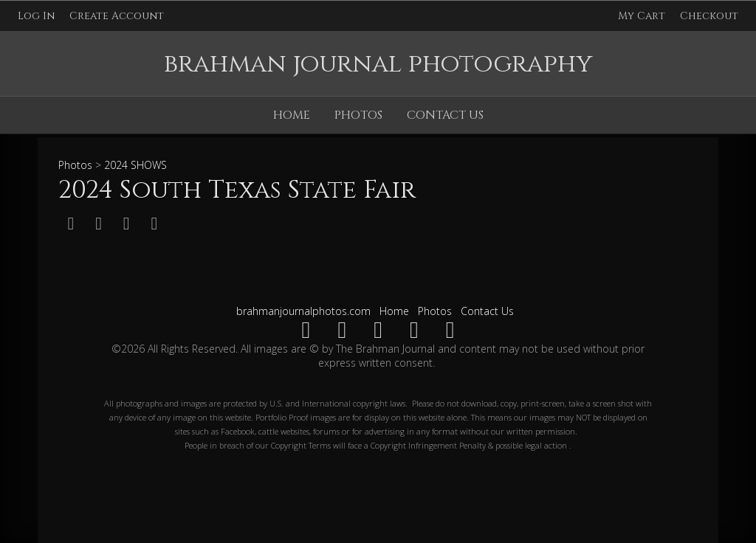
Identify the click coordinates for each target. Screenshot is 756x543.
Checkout (709, 16)
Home (292, 115)
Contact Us (445, 115)
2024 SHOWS (135, 165)
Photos (358, 115)
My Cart (643, 16)
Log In (36, 16)
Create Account (117, 16)
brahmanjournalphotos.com (303, 311)
